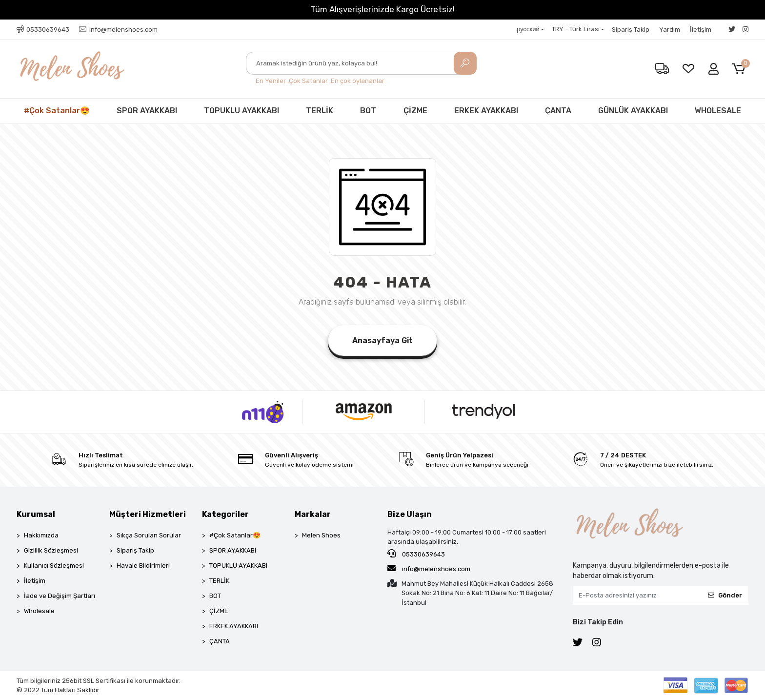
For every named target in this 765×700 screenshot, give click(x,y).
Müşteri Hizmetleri (148, 514)
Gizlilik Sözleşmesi (51, 550)
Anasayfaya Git (382, 340)
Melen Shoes (321, 535)
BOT (368, 111)
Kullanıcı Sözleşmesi (54, 566)
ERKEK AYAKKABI (486, 111)
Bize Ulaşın (410, 514)
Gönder (725, 595)
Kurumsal (36, 514)
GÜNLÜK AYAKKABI (633, 111)
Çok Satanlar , (310, 81)
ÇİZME (415, 111)
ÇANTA (558, 111)
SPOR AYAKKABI (147, 111)
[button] (740, 69)
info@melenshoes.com (429, 568)
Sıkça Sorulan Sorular (149, 535)
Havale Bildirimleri (143, 566)
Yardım (670, 30)
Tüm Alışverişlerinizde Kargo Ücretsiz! (382, 9)
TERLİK (320, 111)
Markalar (313, 514)
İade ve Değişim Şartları (60, 596)
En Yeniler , (272, 81)
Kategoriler (225, 514)
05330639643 (416, 554)
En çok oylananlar (358, 81)
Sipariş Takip (631, 30)
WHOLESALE (718, 111)
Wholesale (39, 611)
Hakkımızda (41, 535)
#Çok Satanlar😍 (57, 111)
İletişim (701, 30)
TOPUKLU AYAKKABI (242, 111)
